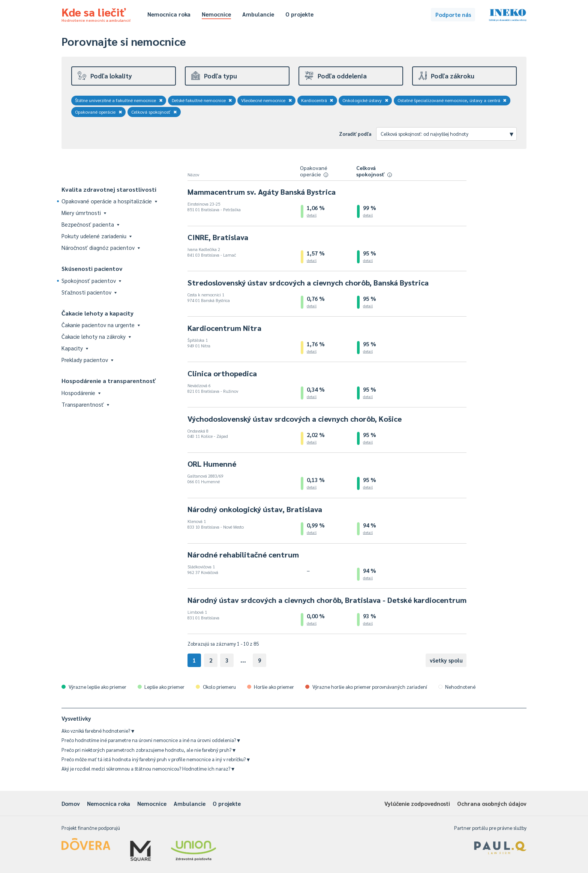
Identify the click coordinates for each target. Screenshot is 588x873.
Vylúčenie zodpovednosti (417, 803)
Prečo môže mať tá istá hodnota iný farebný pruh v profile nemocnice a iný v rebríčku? (156, 759)
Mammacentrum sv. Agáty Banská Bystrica (262, 192)
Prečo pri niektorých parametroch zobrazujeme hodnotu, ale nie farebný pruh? (148, 750)
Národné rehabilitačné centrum (243, 554)
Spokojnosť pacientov (91, 280)
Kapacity (75, 348)
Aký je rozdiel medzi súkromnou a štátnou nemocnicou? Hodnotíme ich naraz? (148, 769)
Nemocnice (216, 14)
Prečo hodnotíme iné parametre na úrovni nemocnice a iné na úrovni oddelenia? (151, 740)
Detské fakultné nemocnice (202, 100)
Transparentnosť (85, 404)
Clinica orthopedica (222, 373)
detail (312, 215)
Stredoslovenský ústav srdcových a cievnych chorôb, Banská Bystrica (308, 282)
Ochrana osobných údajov (492, 803)
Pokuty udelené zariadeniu (97, 236)
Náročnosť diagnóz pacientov (101, 247)
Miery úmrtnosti (84, 213)
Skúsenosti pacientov (92, 268)
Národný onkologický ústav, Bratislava (255, 509)
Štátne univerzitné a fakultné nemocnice (119, 100)
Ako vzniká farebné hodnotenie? (98, 731)
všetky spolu (446, 660)
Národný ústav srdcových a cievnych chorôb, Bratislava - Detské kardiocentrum (327, 600)
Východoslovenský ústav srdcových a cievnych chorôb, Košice (295, 419)
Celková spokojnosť (154, 112)
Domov (71, 803)
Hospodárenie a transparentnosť (109, 381)
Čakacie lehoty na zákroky (96, 336)
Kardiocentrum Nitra (224, 328)
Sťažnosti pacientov (89, 292)
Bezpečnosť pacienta (90, 224)
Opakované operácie (99, 112)
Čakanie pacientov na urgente (101, 325)
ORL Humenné (212, 464)
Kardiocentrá (317, 100)
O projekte (299, 14)
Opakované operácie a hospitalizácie (109, 201)
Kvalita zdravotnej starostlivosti (109, 189)
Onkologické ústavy (365, 100)
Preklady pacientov (87, 360)
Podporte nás (453, 14)
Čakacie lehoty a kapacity (97, 313)
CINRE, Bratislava (218, 237)
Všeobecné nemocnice (267, 100)
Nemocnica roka (169, 14)
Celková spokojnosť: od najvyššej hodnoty (447, 134)
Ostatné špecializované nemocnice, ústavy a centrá (452, 100)
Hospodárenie (81, 393)
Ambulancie (258, 14)
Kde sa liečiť (96, 14)
